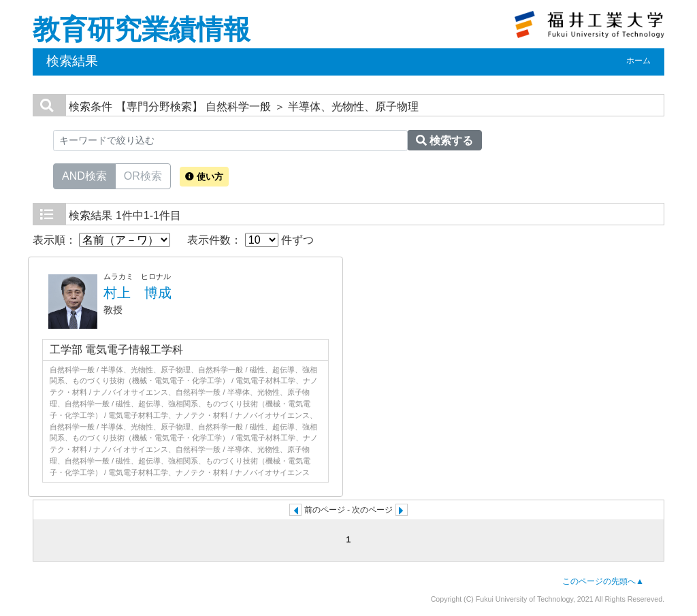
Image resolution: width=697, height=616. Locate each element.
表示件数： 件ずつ (250, 240)
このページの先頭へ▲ (603, 581)
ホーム (638, 61)
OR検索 (143, 175)
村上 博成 (137, 293)
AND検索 (84, 175)
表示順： (101, 240)
